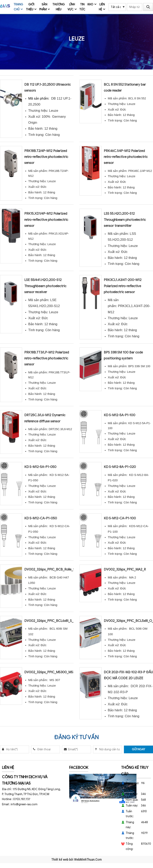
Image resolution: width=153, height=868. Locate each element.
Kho (90, 4)
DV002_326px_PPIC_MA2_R (125, 569)
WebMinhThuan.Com (88, 859)
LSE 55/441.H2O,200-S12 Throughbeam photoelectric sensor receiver (45, 286)
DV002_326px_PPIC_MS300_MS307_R (53, 672)
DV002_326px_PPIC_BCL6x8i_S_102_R (53, 621)
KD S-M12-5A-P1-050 (40, 467)
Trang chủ (18, 7)
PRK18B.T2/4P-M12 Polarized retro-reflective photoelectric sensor (46, 157)
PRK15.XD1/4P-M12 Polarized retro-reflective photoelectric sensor (46, 220)
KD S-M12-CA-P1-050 (41, 518)
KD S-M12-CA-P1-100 (120, 518)
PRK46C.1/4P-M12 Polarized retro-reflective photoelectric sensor (126, 157)
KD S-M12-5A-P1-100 (120, 415)
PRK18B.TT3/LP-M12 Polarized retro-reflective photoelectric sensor (47, 358)
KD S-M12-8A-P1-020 (120, 467)
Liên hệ (102, 7)
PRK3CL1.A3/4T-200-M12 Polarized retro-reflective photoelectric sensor (123, 286)
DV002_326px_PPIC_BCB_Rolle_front (52, 569)
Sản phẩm (43, 7)
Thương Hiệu (59, 7)
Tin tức (82, 7)
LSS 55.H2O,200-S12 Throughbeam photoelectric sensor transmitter (125, 220)
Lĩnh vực (71, 7)
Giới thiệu (30, 7)
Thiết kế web (60, 859)
